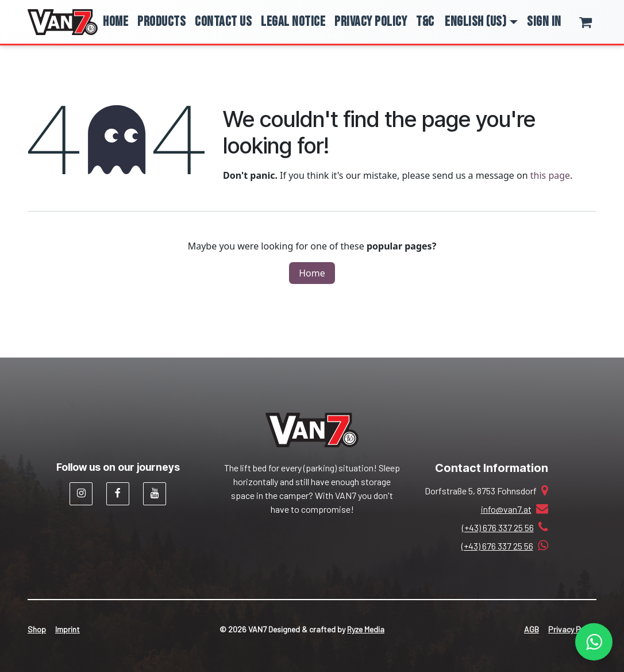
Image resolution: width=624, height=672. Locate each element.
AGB (531, 629)
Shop (37, 629)
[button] (481, 22)
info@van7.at (506, 509)
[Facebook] (118, 494)
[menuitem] (115, 22)
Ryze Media (366, 629)
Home (312, 273)
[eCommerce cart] (593, 22)
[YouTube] (155, 494)
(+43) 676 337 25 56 (498, 527)
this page (550, 175)
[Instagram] (81, 494)
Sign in (544, 22)
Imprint (68, 629)
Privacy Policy (572, 629)
